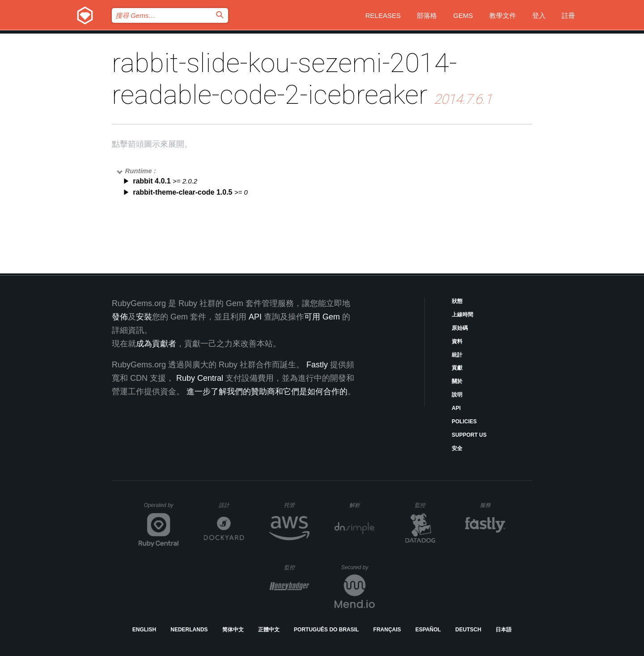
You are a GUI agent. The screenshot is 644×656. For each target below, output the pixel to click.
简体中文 (233, 630)
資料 (457, 341)
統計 (457, 355)
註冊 (568, 15)
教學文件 (503, 15)
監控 (427, 505)
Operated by (161, 508)
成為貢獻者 (156, 344)
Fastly (317, 365)
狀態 (457, 301)
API (456, 408)
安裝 (144, 317)
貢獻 (457, 368)
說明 (457, 395)
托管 (295, 505)
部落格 (427, 15)
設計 (231, 505)
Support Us (469, 435)
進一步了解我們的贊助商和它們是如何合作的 (267, 392)
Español (428, 630)
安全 (457, 448)
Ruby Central (200, 378)
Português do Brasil (326, 630)
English (144, 630)
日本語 (504, 630)
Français (387, 630)
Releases (383, 15)
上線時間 (462, 315)
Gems (463, 15)
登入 (539, 15)
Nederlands (189, 630)
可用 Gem (322, 317)
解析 (362, 505)
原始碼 (460, 328)
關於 (457, 381)
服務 (492, 505)
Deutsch (468, 630)
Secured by (358, 567)
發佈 (120, 317)
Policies (464, 422)
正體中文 (269, 630)
